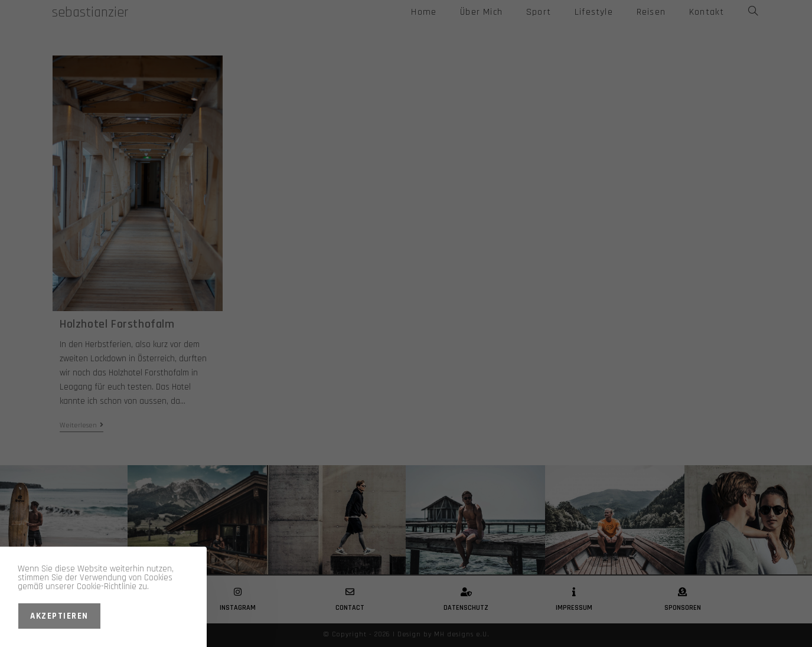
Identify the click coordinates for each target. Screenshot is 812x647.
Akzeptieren (59, 616)
